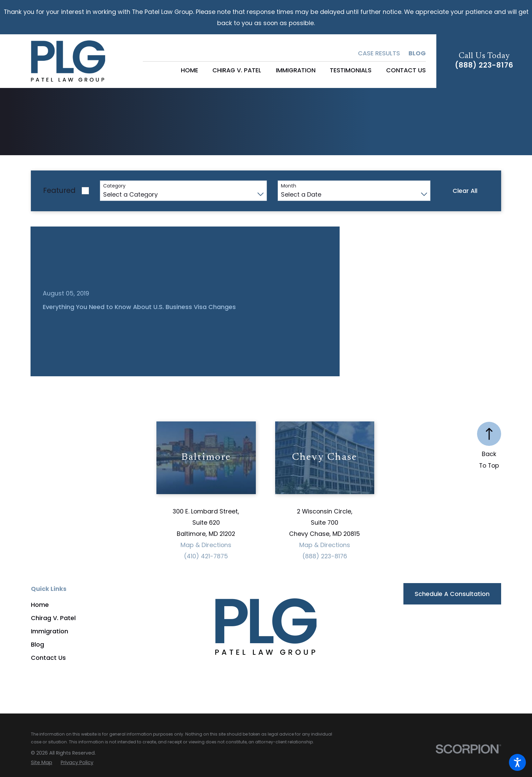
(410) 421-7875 (206, 556)
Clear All (465, 191)
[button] (517, 762)
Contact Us (48, 658)
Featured (59, 190)
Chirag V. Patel (53, 618)
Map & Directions (206, 545)
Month (289, 186)
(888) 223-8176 (484, 65)
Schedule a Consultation (452, 594)
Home (40, 605)
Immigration (50, 631)
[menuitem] (189, 70)
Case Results (379, 53)
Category (114, 186)
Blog (417, 53)
